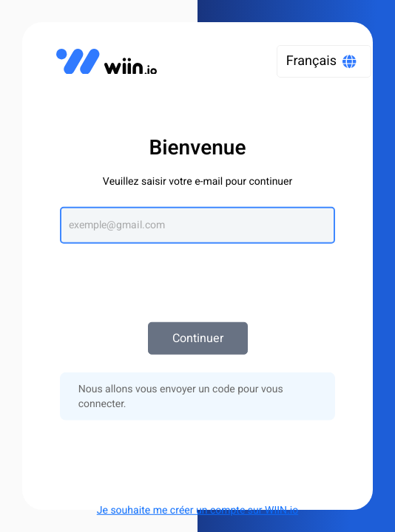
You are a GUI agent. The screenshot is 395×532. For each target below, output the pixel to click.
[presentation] (197, 276)
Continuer (198, 338)
